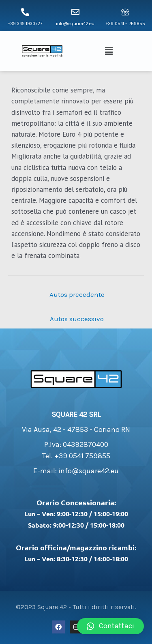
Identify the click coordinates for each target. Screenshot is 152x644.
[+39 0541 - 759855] (125, 12)
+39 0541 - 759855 (125, 24)
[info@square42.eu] (75, 12)
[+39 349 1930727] (25, 12)
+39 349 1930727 (25, 24)
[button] (110, 51)
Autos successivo (77, 319)
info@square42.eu (75, 24)
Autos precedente (77, 294)
